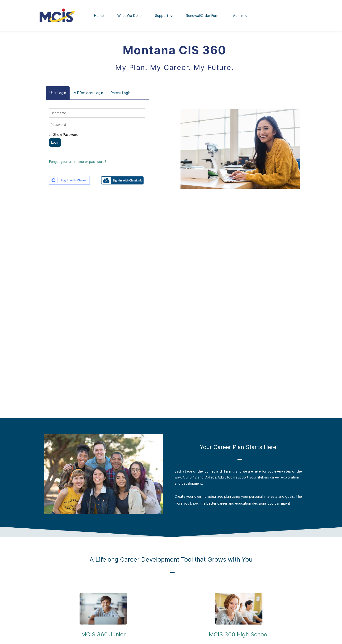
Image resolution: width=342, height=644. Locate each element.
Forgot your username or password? (78, 163)
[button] (58, 94)
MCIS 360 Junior (103, 635)
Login (55, 143)
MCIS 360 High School (239, 635)
